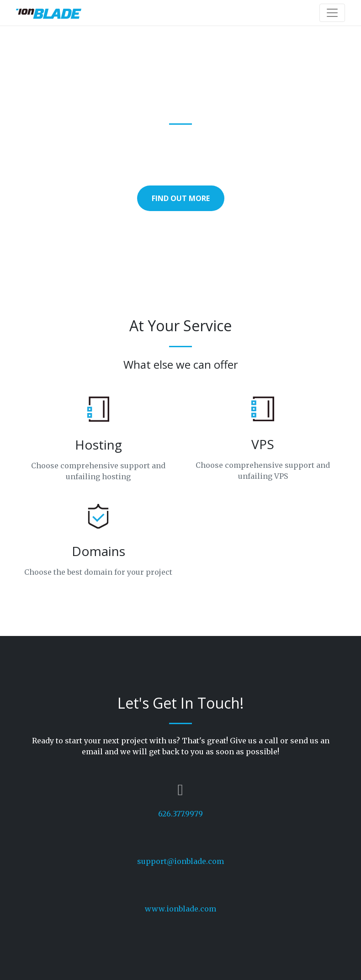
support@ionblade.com (180, 861)
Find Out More (181, 198)
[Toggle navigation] (332, 13)
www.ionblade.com (180, 909)
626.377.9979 (180, 814)
